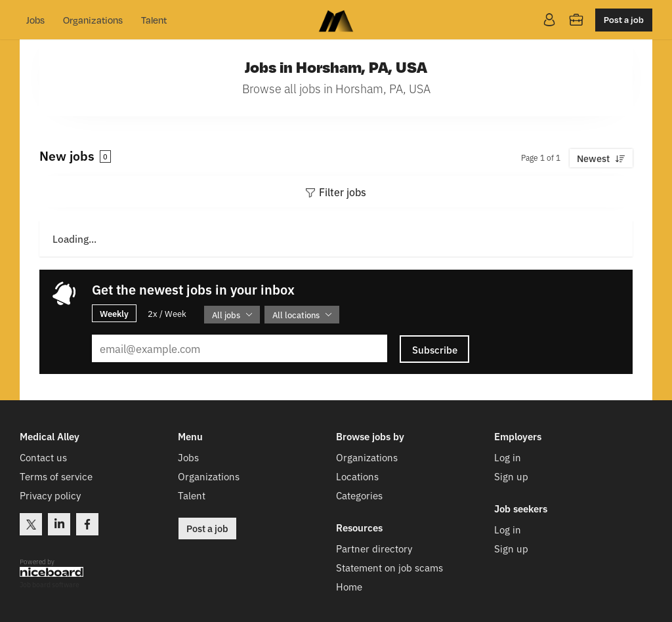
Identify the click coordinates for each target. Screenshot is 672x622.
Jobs (35, 20)
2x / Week (167, 313)
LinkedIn (59, 524)
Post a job (624, 19)
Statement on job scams (389, 567)
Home (349, 586)
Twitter (31, 524)
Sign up (511, 476)
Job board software (50, 585)
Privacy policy (50, 495)
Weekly (114, 313)
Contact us (43, 457)
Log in (508, 457)
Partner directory (374, 548)
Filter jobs (343, 192)
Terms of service (56, 476)
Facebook (87, 524)
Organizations (93, 20)
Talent (154, 20)
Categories (359, 495)
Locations (357, 476)
